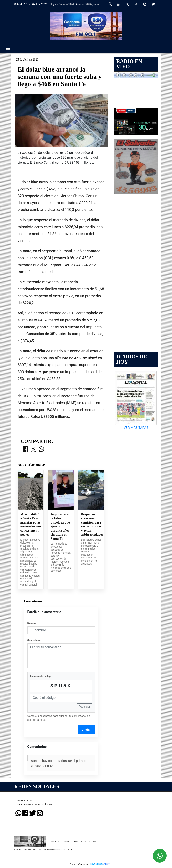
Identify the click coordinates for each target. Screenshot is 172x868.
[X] (127, 4)
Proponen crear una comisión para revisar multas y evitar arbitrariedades (91, 524)
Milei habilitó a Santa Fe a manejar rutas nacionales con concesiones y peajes (31, 524)
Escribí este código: (41, 676)
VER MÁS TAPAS (136, 428)
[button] (110, 4)
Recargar (84, 707)
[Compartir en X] (33, 449)
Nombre (32, 623)
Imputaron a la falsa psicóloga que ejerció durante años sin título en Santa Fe (60, 526)
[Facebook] (136, 4)
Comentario (34, 640)
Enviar (86, 729)
